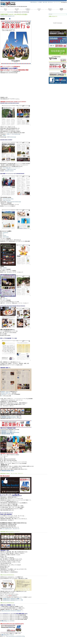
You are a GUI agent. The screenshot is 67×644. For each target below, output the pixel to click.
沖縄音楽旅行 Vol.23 (11, 16)
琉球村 (4, 136)
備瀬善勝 (3, 391)
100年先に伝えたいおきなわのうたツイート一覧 (13, 600)
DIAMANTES (6, 233)
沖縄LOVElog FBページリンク (7, 635)
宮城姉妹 (5, 268)
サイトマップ (56, 2)
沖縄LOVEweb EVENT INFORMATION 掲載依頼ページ (12, 611)
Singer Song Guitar (7, 200)
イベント (5, 12)
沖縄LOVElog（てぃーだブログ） (8, 621)
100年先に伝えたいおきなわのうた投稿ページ (12, 599)
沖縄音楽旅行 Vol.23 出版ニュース (8, 431)
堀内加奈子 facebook (9, 171)
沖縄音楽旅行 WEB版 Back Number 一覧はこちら (11, 417)
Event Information (10, 12)
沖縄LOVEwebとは (34, 2)
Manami (5, 235)
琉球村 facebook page (11, 137)
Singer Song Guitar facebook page (14, 202)
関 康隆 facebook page (11, 169)
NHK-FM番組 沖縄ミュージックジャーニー (12, 168)
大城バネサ (5, 299)
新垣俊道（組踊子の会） (6, 393)
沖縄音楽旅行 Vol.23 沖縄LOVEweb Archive (10, 432)
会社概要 (40, 2)
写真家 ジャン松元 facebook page (13, 134)
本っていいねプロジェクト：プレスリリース (10, 529)
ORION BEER (6, 237)
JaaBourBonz (4, 394)
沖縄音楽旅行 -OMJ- (4, 16)
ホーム (1, 12)
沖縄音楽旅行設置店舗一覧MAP (8, 434)
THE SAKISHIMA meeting (8, 199)
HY (4, 234)
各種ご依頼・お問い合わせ (48, 2)
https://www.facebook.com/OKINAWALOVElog (15, 636)
